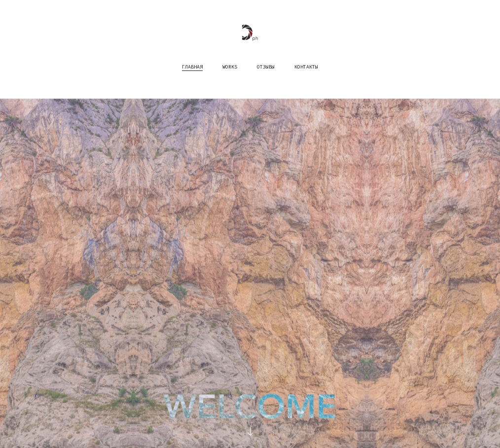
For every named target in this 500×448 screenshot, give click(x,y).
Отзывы (266, 66)
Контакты (306, 66)
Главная (192, 66)
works (230, 66)
